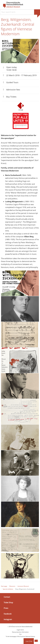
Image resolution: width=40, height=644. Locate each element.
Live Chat (29, 641)
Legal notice (20, 630)
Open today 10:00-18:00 (12, 69)
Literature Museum (13, 7)
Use (20, 634)
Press (6, 608)
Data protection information (20, 632)
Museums (12, 586)
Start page (4, 586)
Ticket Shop (8, 603)
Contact (7, 597)
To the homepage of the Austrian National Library (20, 636)
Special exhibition (8, 589)
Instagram (8, 619)
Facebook (8, 614)
